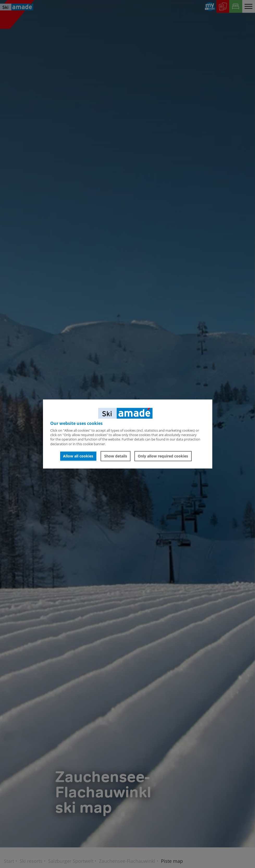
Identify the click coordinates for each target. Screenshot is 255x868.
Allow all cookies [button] (78, 456)
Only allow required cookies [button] (163, 456)
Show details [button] (116, 456)
